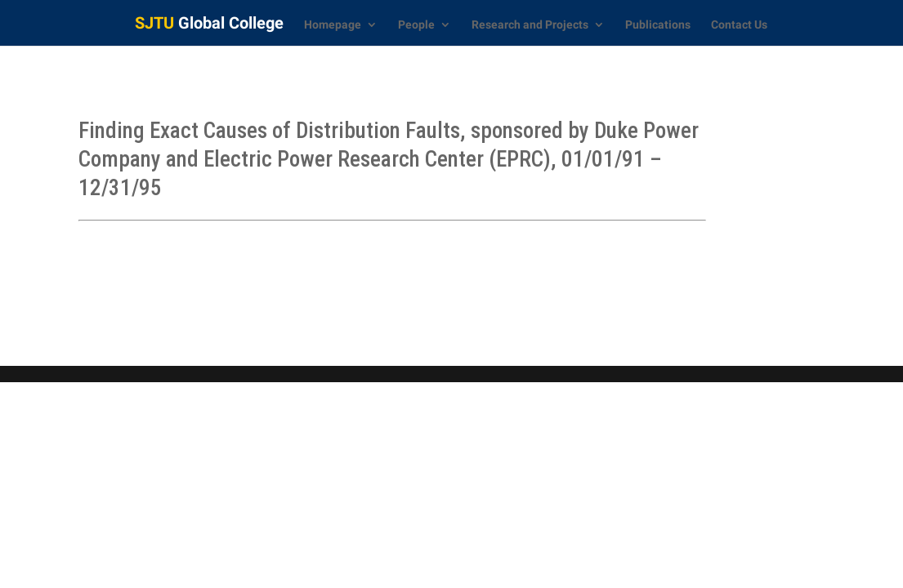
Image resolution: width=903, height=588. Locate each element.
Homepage (333, 25)
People (416, 25)
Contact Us (739, 25)
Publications (658, 25)
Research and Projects (530, 25)
